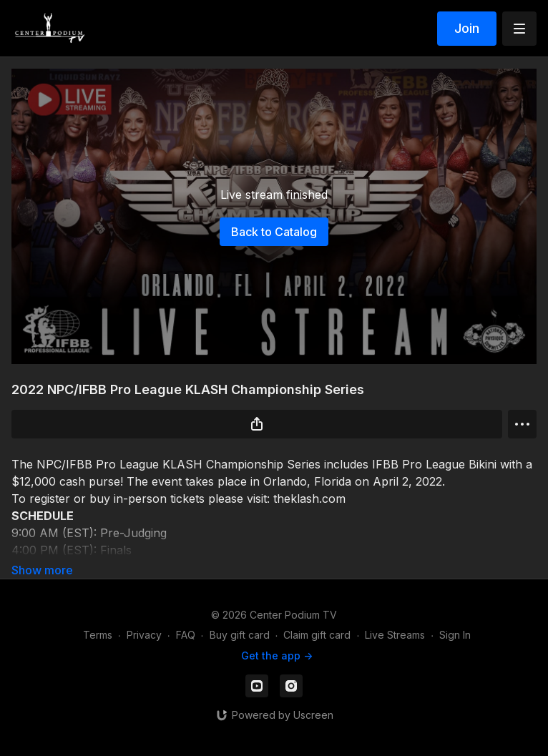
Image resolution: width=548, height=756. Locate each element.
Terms (98, 635)
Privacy (144, 635)
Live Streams (395, 635)
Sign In (455, 635)
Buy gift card (240, 635)
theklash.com (309, 499)
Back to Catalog (274, 232)
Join (467, 28)
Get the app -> (277, 656)
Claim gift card (317, 635)
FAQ (186, 635)
